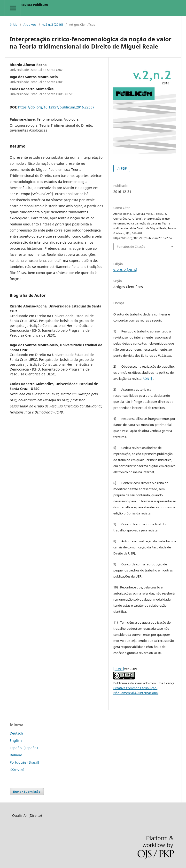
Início (14, 25)
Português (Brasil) (24, 762)
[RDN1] (147, 379)
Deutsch (16, 733)
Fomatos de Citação (131, 247)
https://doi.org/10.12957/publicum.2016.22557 (56, 107)
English (16, 740)
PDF (123, 168)
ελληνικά (17, 770)
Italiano (16, 755)
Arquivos (30, 25)
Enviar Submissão (27, 792)
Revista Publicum (34, 5)
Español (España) (24, 748)
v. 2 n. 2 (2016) (53, 25)
